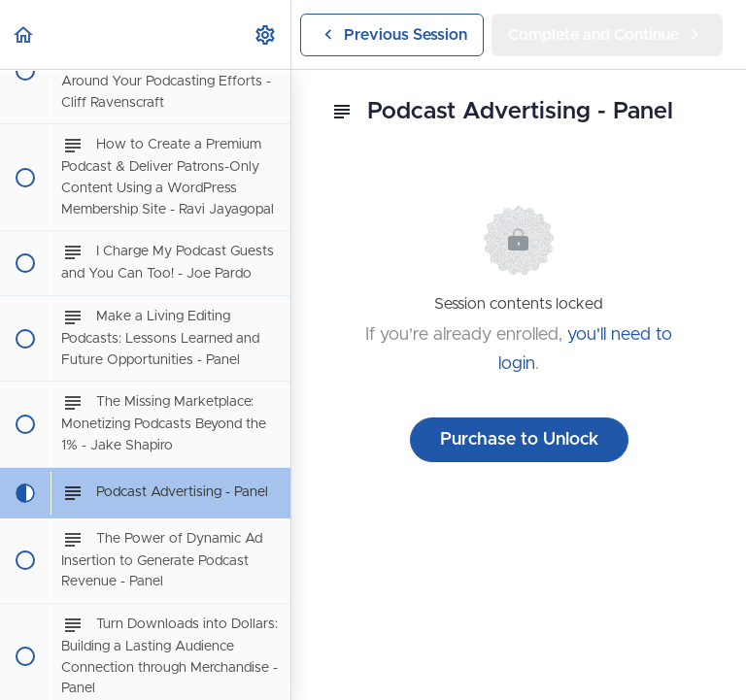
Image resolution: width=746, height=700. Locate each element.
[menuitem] (266, 34)
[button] (24, 34)
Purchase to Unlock (519, 440)
